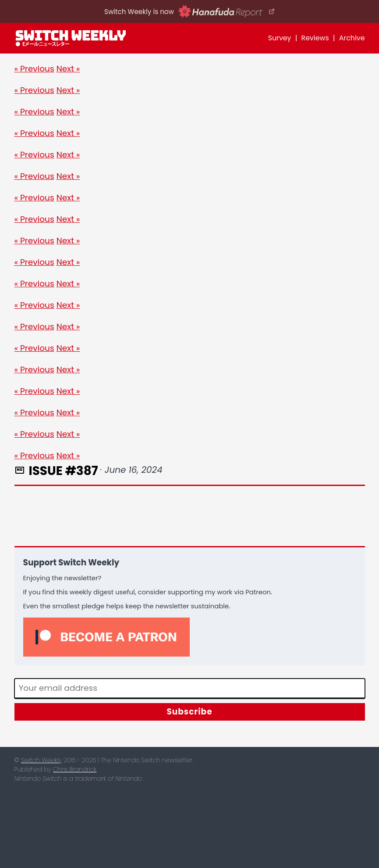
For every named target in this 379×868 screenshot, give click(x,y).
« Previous (34, 69)
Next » (68, 69)
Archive (352, 38)
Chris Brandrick (75, 769)
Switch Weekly (41, 760)
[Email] (190, 689)
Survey (280, 38)
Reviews (315, 38)
